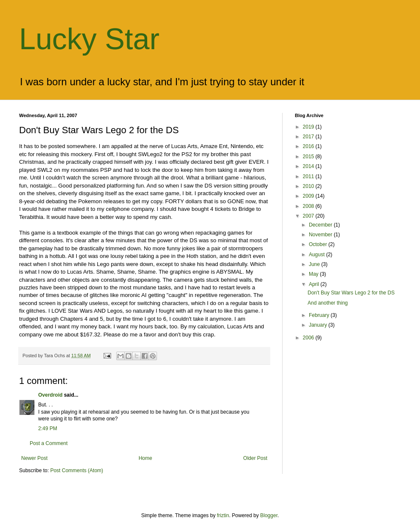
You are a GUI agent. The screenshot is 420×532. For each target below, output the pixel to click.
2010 (309, 186)
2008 (309, 206)
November (321, 235)
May (314, 274)
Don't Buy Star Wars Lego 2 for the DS (351, 293)
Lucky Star (89, 39)
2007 (309, 216)
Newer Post (34, 458)
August (318, 255)
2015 (309, 157)
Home (146, 458)
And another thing (328, 303)
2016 (309, 146)
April (315, 284)
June (315, 264)
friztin (223, 515)
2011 (309, 176)
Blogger (269, 515)
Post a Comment (49, 443)
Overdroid (50, 395)
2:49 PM (48, 428)
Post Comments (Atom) (77, 470)
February (320, 315)
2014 (309, 166)
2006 (309, 338)
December (321, 225)
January (319, 325)
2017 (309, 137)
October (319, 244)
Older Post (255, 458)
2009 (309, 196)
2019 (309, 127)
